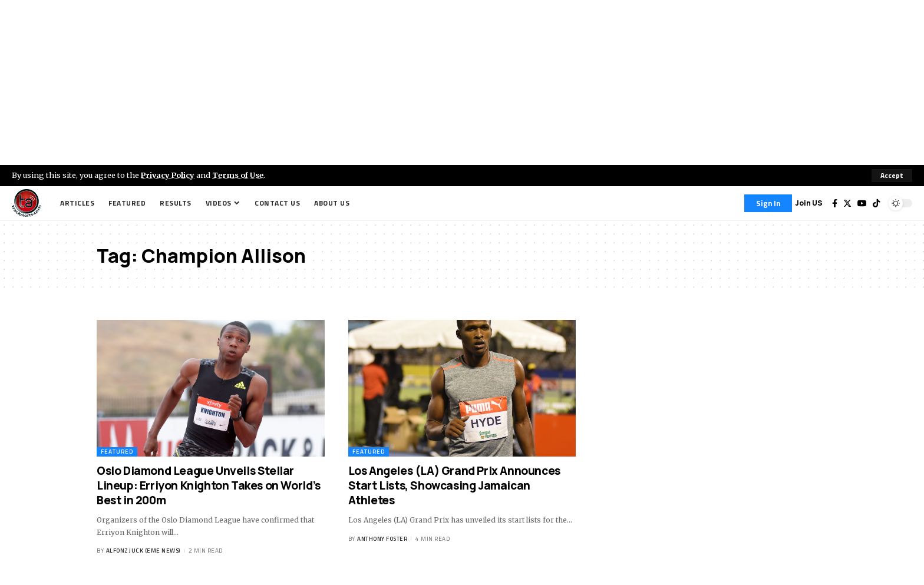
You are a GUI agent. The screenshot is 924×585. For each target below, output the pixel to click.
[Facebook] (835, 203)
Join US (809, 203)
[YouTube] (862, 203)
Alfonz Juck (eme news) (143, 551)
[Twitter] (847, 203)
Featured (117, 452)
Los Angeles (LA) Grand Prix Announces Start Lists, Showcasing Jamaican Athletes (454, 485)
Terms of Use (240, 175)
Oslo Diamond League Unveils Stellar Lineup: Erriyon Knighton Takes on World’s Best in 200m (209, 485)
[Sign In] (768, 203)
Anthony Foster (382, 539)
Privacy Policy (169, 175)
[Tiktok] (876, 203)
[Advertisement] (462, 82)
